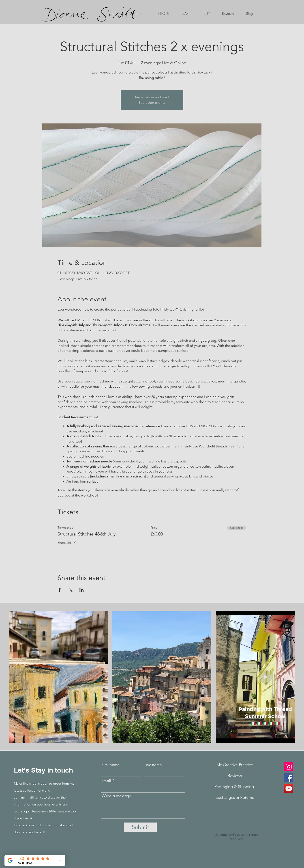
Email (106, 780)
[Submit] (140, 827)
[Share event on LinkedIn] (82, 590)
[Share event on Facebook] (60, 590)
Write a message (116, 796)
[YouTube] (289, 789)
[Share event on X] (71, 590)
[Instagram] (289, 767)
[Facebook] (289, 778)
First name (110, 764)
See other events (152, 103)
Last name (153, 764)
